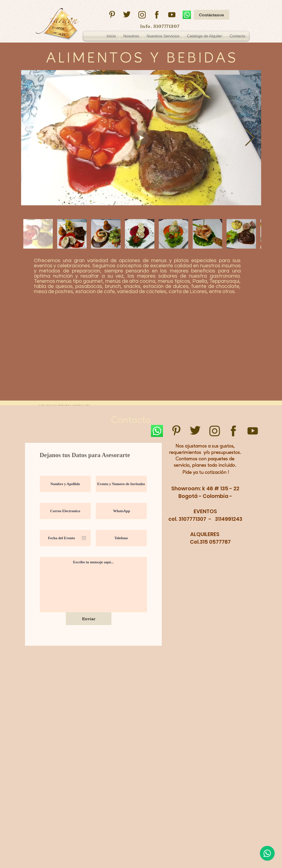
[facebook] (157, 15)
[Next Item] (250, 138)
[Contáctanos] (212, 15)
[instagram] (142, 15)
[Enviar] (89, 619)
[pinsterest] (112, 15)
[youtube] (172, 15)
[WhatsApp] (187, 15)
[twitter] (127, 15)
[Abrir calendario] (84, 538)
